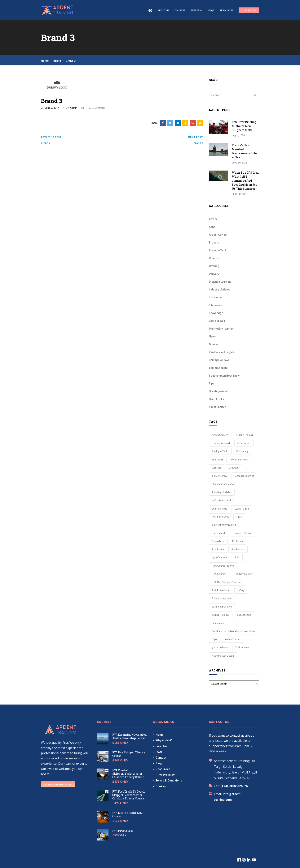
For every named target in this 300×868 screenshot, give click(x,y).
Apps (212, 227)
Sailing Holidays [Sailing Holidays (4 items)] (221, 615)
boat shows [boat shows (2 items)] (244, 443)
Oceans (214, 344)
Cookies (161, 786)
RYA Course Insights (222, 352)
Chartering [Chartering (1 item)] (242, 451)
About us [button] (163, 10)
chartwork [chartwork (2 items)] (218, 459)
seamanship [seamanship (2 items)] (219, 623)
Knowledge (216, 313)
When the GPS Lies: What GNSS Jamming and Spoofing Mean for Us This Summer (245, 181)
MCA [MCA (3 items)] (239, 517)
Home (45, 61)
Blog (159, 763)
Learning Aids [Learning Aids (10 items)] (219, 509)
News (212, 337)
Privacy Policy (165, 775)
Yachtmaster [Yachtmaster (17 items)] (242, 647)
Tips (212, 383)
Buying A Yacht (218, 250)
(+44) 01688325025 (234, 786)
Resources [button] (227, 10)
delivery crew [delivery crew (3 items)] (219, 476)
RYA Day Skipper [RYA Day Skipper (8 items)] (243, 574)
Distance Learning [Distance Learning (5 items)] (244, 476)
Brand (57, 61)
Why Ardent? (164, 740)
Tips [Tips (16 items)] (214, 639)
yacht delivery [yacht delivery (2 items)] (220, 647)
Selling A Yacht (218, 368)
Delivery (214, 274)
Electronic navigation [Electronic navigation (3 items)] (224, 484)
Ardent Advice (218, 235)
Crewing (214, 266)
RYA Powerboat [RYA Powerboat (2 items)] (221, 590)
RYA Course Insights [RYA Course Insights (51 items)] (223, 566)
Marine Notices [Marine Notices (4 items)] (220, 517)
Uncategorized (218, 391)
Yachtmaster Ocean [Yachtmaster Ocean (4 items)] (223, 656)
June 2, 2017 (50, 108)
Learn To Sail (217, 321)
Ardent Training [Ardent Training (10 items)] (244, 435)
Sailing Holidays (219, 360)
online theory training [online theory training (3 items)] (224, 525)
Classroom (249, 10)
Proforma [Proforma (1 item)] (238, 541)
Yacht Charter (217, 407)
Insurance (215, 297)
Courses (214, 258)
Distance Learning (220, 282)
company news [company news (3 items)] (239, 459)
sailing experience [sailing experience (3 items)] (222, 607)
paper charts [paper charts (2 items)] (219, 533)
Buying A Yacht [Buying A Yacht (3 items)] (220, 451)
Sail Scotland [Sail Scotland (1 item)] (244, 615)
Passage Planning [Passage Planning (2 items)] (243, 533)
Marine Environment (222, 329)
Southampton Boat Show (224, 376)
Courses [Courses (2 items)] (217, 468)
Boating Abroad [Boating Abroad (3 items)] (221, 443)
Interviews (215, 305)
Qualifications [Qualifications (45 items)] (220, 557)
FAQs (211, 10)
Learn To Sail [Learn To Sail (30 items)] (242, 509)
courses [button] (180, 10)
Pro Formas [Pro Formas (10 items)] (238, 549)
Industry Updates (220, 290)
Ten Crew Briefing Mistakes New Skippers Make (244, 126)
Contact (161, 758)
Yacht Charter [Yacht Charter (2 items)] (232, 639)
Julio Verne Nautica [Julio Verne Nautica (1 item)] (223, 500)
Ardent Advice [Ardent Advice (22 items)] (220, 435)
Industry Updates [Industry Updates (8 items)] (222, 492)
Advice (213, 219)
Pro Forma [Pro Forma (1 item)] (218, 549)
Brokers (214, 243)
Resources (163, 769)
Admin (73, 108)
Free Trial (197, 10)
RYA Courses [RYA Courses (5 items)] (219, 574)
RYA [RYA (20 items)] (237, 557)
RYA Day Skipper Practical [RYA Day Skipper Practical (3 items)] (227, 582)
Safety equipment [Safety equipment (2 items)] (222, 598)
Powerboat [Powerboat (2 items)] (218, 541)
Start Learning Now (58, 784)
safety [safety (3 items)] (241, 590)
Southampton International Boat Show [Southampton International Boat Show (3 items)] (233, 631)
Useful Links (216, 399)
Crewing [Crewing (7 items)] (233, 468)
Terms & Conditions (169, 781)
